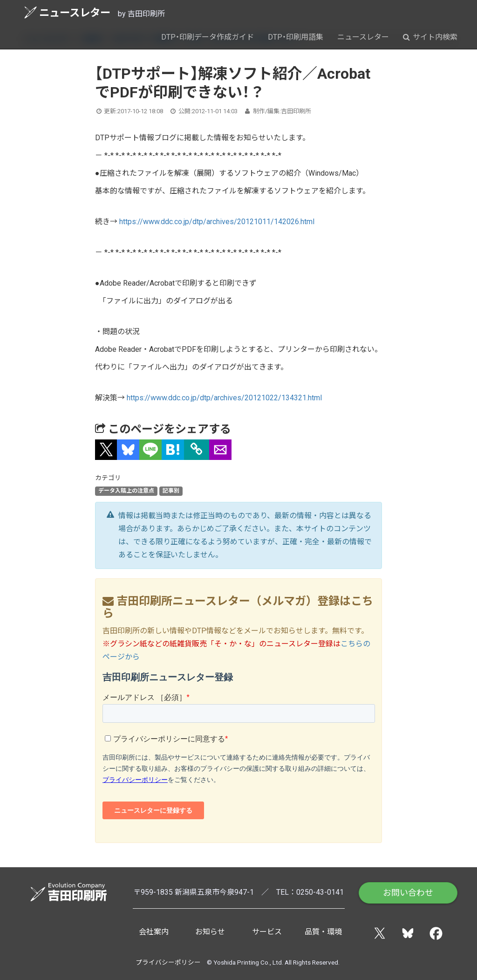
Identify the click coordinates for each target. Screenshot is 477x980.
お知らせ (210, 932)
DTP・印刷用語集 (296, 37)
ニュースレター (67, 12)
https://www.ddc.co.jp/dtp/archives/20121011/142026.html (217, 222)
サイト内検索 (430, 37)
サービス (267, 932)
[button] (106, 450)
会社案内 (154, 932)
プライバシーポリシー (168, 962)
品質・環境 (323, 932)
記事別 (171, 491)
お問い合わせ (408, 893)
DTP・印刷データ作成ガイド (208, 37)
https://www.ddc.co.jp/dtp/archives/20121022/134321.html (224, 398)
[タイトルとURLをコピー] (197, 450)
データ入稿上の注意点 (126, 491)
